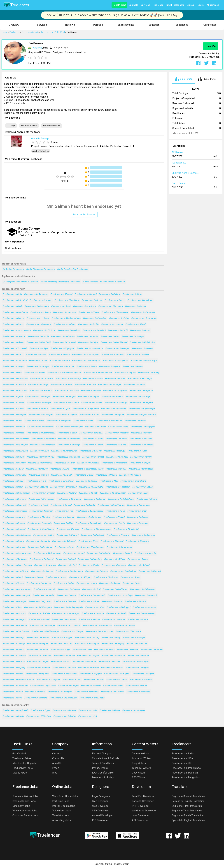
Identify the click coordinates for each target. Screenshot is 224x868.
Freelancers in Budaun (110, 583)
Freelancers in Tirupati (130, 475)
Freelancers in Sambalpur (39, 583)
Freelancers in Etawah (62, 475)
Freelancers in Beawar (14, 650)
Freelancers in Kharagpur (15, 511)
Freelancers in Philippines (39, 716)
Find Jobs (158, 5)
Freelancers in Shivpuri (80, 577)
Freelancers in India (88, 710)
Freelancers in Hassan (128, 650)
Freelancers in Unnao (86, 583)
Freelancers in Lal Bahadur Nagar (87, 469)
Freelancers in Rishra (35, 692)
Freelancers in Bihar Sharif (133, 481)
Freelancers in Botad (13, 692)
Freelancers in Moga (60, 650)
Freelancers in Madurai (69, 330)
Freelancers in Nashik (142, 349)
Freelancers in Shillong (14, 644)
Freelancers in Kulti (39, 451)
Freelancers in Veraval (13, 583)
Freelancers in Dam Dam (64, 668)
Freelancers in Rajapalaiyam (136, 662)
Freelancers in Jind (132, 583)
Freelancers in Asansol (14, 403)
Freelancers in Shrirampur (69, 499)
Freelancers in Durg (84, 475)
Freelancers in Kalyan (36, 355)
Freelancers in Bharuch (146, 595)
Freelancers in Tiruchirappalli (86, 361)
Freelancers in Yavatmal (14, 656)
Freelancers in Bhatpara (141, 403)
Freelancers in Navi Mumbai (114, 342)
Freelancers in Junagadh (38, 541)
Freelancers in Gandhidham (123, 571)
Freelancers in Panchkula (39, 523)
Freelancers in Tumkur (116, 445)
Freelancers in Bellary (141, 433)
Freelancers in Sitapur (56, 577)
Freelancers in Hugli (123, 553)
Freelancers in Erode (91, 391)
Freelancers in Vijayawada (39, 324)
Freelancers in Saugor (87, 481)
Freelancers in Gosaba (85, 505)
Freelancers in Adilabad (141, 680)
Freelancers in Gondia (109, 662)
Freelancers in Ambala (39, 614)
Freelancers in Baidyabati (138, 692)
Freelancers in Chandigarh (67, 300)
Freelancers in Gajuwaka (15, 475)
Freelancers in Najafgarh (63, 349)
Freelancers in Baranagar (141, 469)
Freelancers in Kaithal (39, 620)
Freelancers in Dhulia (118, 427)
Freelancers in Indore (115, 300)
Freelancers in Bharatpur (15, 499)
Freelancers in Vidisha (89, 620)
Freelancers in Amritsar (14, 337)
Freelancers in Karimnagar (42, 499)
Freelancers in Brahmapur (15, 445)
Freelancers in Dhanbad (113, 355)
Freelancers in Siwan (94, 680)
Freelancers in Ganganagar (113, 493)
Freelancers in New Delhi (39, 342)
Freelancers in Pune (132, 294)
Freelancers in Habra (138, 620)
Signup (191, 5)
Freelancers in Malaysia (134, 710)
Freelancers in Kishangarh (87, 644)
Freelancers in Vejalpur (91, 674)
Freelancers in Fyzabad (40, 602)
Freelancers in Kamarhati (44, 439)
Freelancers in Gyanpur (14, 523)
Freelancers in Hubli (12, 373)
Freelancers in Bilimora (112, 397)
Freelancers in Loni (34, 577)
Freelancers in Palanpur (39, 668)
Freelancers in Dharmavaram (63, 698)
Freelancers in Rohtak (93, 445)
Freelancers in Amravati (14, 385)
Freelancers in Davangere (41, 415)
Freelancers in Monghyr (39, 517)
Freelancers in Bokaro (85, 385)
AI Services (213, 5)
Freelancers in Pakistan (65, 716)
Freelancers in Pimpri (13, 355)
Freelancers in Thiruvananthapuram (64, 373)
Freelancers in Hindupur (134, 638)
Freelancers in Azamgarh (60, 692)
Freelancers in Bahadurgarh (92, 595)
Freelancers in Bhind (66, 559)
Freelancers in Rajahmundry (41, 427)
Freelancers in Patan (113, 686)
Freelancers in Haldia (89, 565)
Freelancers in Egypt (40, 710)
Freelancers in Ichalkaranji (114, 463)
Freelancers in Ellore (88, 541)
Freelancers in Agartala (14, 517)
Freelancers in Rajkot (40, 312)
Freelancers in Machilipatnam (17, 535)
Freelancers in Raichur (95, 499)
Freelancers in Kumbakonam (69, 571)
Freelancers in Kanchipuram (111, 505)
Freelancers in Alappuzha (91, 487)
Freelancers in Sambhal (14, 529)
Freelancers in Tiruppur (63, 367)
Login (201, 5)
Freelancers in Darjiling (14, 668)
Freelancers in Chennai (86, 294)
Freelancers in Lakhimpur (64, 620)
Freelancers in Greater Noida (41, 457)
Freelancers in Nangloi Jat (126, 529)
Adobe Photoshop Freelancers (41, 269)
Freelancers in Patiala (93, 439)
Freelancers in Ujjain (60, 409)
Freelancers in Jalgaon (66, 415)
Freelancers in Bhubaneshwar (98, 373)
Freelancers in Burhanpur (89, 517)
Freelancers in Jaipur (92, 300)
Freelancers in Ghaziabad (110, 306)
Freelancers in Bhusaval (112, 541)
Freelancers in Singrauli (143, 535)
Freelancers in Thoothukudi (109, 421)
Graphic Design (40, 139)
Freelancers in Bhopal (135, 306)
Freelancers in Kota (110, 337)
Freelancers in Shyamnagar (142, 409)
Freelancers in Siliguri (88, 397)
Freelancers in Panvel (64, 656)
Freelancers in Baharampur (120, 547)
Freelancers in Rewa (115, 511)
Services (145, 5)
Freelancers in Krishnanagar (66, 614)
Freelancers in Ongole (138, 559)
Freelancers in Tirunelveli (15, 349)
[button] (14, 25)
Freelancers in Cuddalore (90, 559)
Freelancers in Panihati (14, 427)
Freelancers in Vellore (92, 403)
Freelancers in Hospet (138, 523)
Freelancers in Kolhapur (64, 397)
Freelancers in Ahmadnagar (69, 427)
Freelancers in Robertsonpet (99, 632)
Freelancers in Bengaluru (37, 306)
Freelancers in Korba (34, 421)
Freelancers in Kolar (61, 662)
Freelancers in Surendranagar (17, 553)
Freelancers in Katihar (44, 535)
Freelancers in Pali (64, 511)
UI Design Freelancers (13, 269)
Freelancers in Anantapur (118, 487)
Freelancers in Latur (67, 433)
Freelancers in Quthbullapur (121, 499)
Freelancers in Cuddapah (114, 656)
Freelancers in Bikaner (14, 342)
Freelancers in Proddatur (99, 553)
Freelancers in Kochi (118, 330)
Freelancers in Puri (67, 565)
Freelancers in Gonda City (87, 638)
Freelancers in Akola (89, 415)
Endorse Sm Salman (84, 215)
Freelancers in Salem (86, 367)
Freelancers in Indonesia (64, 710)
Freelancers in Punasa (13, 433)
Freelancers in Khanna (136, 686)
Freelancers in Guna (66, 595)
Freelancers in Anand (124, 626)
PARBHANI (37, 48)
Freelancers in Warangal (110, 385)
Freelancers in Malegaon (15, 415)
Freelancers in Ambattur (117, 433)
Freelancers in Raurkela (41, 391)
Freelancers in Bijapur (140, 463)
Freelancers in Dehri (82, 650)
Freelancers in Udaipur (112, 324)
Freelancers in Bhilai (93, 379)
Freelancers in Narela (35, 373)
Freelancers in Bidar (137, 511)
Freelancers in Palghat (38, 644)
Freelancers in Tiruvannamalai (97, 626)
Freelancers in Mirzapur (139, 505)
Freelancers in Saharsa (93, 614)
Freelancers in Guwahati (94, 330)
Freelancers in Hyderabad (15, 300)
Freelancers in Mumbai (61, 294)
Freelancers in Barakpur (14, 614)
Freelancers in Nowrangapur (86, 355)
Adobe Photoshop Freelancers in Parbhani (61, 282)
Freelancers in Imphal (61, 505)
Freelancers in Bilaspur (88, 463)
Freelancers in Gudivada (112, 692)
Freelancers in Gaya (12, 421)
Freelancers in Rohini (133, 367)
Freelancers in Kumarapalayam (96, 529)
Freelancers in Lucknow (84, 306)
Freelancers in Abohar (37, 650)
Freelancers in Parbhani (14, 463)
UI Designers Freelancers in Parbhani (20, 282)
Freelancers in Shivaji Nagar (144, 361)
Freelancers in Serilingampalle (68, 607)
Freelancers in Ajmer (13, 397)
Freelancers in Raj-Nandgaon (38, 607)
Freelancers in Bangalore (36, 294)
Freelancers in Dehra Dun (66, 391)
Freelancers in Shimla (115, 559)
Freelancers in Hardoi (88, 668)
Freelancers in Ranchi (38, 337)
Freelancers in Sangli (38, 385)
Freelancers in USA (87, 716)
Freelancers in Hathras (14, 662)
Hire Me (211, 46)
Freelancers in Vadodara (65, 312)
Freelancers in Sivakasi (43, 493)
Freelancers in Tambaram (15, 559)
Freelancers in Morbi (91, 686)
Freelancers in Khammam (114, 565)
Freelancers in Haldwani (114, 620)
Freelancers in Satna (39, 475)
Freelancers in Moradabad (15, 379)
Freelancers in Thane (89, 312)
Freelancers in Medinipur (15, 602)
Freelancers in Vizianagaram (47, 553)
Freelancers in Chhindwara (128, 632)
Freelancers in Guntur (140, 330)
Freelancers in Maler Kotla (92, 698)
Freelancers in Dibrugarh (137, 668)
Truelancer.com (121, 864)
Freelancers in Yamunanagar (89, 511)
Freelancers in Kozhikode (15, 391)
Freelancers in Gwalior (88, 337)
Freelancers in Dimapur (72, 632)
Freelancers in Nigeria (13, 716)
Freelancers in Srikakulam (15, 686)
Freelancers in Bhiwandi (42, 379)
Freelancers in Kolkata (110, 294)
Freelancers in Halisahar (40, 656)
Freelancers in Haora (60, 361)
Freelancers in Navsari (45, 565)
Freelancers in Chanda (116, 439)
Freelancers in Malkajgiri (118, 607)
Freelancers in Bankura (38, 638)
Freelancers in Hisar (137, 451)
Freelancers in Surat (61, 306)
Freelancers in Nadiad (114, 517)
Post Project (119, 5)
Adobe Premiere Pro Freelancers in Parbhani (104, 282)
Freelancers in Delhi (12, 294)
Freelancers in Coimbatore (15, 312)
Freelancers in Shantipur (144, 607)
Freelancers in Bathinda (36, 487)
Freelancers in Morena (135, 602)
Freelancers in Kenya (110, 710)
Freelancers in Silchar (89, 602)
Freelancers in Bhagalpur (143, 427)
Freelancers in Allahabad (15, 361)
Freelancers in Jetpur (68, 686)
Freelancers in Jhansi (84, 421)
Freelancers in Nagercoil (14, 505)
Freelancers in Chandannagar (90, 547)
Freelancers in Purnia (114, 523)
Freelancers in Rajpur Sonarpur (141, 415)
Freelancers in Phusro (13, 541)
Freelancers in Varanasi (64, 342)
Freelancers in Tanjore (141, 457)
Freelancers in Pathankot (42, 559)
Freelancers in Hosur (138, 493)
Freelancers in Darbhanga (40, 463)
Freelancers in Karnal (147, 499)
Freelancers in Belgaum (113, 415)
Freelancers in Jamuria (45, 589)
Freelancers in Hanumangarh (17, 595)
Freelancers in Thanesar (69, 626)
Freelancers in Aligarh (125, 373)
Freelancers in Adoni (130, 577)
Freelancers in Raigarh (143, 674)
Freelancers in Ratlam (143, 487)
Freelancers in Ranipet (37, 469)
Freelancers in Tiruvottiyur (61, 481)
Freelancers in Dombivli (138, 355)
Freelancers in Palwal (13, 674)
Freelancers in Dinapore (65, 602)
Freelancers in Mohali (136, 324)
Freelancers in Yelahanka (86, 692)
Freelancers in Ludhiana (38, 318)
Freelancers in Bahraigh (14, 547)
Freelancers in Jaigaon (69, 589)
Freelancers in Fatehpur (97, 571)
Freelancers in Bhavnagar (140, 379)
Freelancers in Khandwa (137, 541)
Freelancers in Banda (112, 602)
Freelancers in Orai (91, 589)
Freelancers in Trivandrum (144, 318)
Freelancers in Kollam (95, 427)
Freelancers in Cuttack (61, 385)
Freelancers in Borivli (115, 379)
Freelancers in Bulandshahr (89, 523)
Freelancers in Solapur (14, 367)
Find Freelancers (175, 5)
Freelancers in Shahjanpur (42, 445)
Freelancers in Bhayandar (115, 391)
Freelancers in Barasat (91, 451)
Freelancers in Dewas (116, 469)
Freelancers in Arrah (38, 505)
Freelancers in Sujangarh (64, 541)
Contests (133, 5)
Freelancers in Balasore (36, 698)
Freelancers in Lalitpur (38, 662)
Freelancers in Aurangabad (115, 361)
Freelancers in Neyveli (74, 553)
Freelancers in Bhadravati (106, 577)
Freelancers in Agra (39, 349)
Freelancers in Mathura (69, 439)
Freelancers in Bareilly (149, 373)
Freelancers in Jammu (13, 409)
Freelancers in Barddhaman (64, 451)
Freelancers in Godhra (61, 644)
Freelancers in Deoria (104, 650)
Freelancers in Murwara (68, 529)
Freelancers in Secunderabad (17, 330)
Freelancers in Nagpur (13, 318)
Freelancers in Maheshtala (114, 409)
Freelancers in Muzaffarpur (16, 439)
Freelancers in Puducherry (68, 379)
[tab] (183, 79)
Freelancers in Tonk (12, 607)
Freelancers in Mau (109, 481)
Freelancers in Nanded (134, 385)
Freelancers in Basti (12, 698)
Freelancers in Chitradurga (42, 626)
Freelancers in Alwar (65, 463)
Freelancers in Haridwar (118, 535)
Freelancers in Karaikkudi (40, 547)
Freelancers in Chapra (138, 517)
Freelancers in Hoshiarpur (115, 589)
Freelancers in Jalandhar (95, 318)
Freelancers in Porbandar (15, 626)
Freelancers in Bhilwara (141, 439)
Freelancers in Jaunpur (42, 571)
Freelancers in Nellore (135, 421)
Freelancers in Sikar (64, 523)
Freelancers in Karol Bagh (138, 397)
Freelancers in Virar (95, 607)
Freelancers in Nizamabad (15, 451)
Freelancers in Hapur (13, 487)
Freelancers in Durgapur (141, 391)
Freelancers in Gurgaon (41, 300)
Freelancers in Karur (67, 493)
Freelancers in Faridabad (143, 312)
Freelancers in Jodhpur (65, 324)
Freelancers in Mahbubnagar (45, 632)
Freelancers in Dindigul (117, 457)
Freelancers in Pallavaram (142, 589)
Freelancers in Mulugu (114, 451)
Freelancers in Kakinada (68, 457)
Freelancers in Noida (13, 306)
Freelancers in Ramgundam (85, 409)
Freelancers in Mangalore (59, 421)
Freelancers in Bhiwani (68, 535)
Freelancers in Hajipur (62, 638)
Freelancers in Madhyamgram (17, 589)
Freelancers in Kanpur (13, 324)
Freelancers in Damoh (117, 680)
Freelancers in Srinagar (38, 367)
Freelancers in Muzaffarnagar (41, 433)
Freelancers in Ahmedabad (140, 300)
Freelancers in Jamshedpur (90, 349)
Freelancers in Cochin (88, 324)
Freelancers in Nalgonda (37, 674)
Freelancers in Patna (119, 318)
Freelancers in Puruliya (112, 668)
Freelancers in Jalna (59, 469)
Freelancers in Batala (116, 614)
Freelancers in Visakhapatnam (66, 318)
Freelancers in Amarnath (41, 511)
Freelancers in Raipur (88, 342)
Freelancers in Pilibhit (137, 644)
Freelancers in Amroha (145, 553)
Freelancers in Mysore (110, 367)
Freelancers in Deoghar (64, 517)
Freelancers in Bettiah (138, 656)
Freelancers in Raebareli (93, 535)
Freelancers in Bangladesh (15, 710)
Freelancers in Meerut (59, 355)
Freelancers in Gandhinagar (41, 529)
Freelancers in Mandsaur (85, 662)
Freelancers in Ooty (88, 493)
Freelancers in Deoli (72, 680)
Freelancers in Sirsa (64, 547)
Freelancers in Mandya (14, 638)
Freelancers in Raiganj (139, 565)
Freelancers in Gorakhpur (117, 349)
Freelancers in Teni (38, 361)
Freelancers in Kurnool (37, 409)
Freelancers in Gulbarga (116, 403)
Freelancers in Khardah (152, 650)
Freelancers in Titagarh (88, 656)
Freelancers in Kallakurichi (142, 342)
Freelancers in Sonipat (13, 481)
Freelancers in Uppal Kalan (43, 686)
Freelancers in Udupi (13, 577)
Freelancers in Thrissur (44, 330)
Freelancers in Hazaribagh (120, 595)
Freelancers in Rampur (14, 457)
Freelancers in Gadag (64, 583)
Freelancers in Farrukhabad (63, 487)
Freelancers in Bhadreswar (64, 674)
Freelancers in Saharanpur (66, 403)
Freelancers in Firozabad (141, 445)
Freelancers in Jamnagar (39, 403)
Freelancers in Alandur (44, 595)
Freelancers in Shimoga (69, 445)
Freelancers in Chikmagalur (117, 674)
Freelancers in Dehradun (63, 337)
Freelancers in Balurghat (14, 620)
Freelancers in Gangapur (48, 680)
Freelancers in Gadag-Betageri (17, 565)
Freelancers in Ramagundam (16, 493)
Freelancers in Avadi (36, 481)
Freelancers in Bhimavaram (142, 614)
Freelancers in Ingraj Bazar (16, 571)
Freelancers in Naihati (106, 475)
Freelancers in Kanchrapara (16, 632)
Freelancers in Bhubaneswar (115, 312)
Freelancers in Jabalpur (133, 337)
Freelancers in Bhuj (111, 638)
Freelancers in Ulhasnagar (38, 397)
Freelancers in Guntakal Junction (18, 680)
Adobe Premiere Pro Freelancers (73, 269)
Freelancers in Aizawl (13, 469)
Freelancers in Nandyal (150, 571)
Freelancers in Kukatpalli (91, 433)
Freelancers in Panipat (93, 457)
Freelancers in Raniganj (113, 644)
